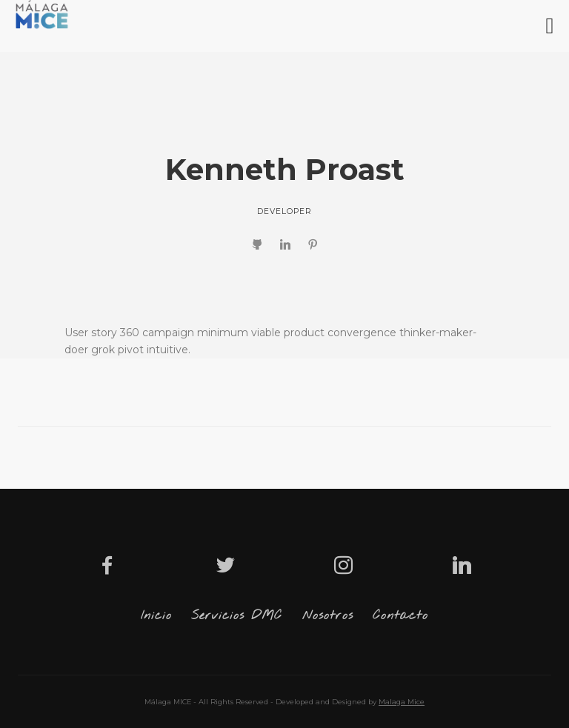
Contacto (400, 616)
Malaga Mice (402, 702)
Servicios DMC (237, 616)
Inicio (156, 616)
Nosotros (328, 616)
